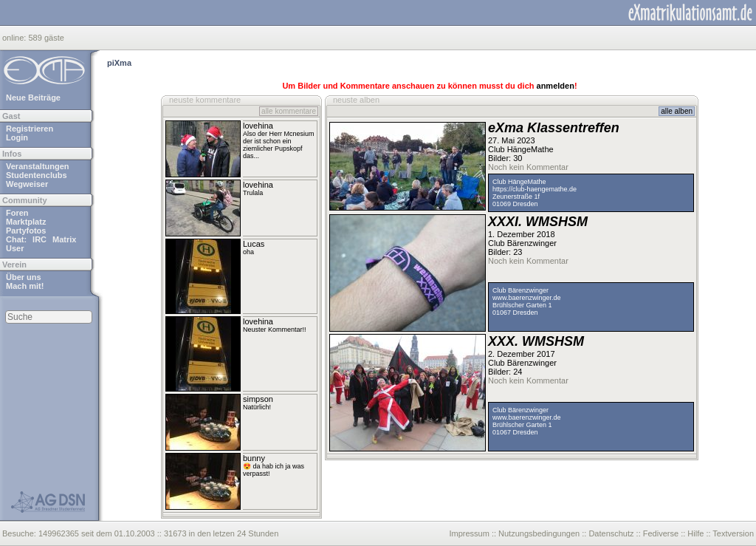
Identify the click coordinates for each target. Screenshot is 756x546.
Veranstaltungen (38, 166)
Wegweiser (27, 184)
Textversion (733, 533)
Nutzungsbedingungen (539, 533)
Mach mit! (25, 286)
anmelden (556, 86)
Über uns (24, 277)
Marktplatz (26, 222)
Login (17, 137)
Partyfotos (26, 231)
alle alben (677, 111)
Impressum (469, 533)
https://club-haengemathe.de (535, 189)
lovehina (258, 126)
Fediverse (661, 533)
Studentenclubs (37, 175)
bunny (254, 458)
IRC (39, 239)
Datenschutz (611, 533)
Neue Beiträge (33, 98)
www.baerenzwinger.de (527, 298)
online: (15, 38)
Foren (17, 213)
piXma (119, 63)
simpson (258, 399)
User (15, 248)
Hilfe (695, 533)
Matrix (64, 239)
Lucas (254, 244)
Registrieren (30, 129)
